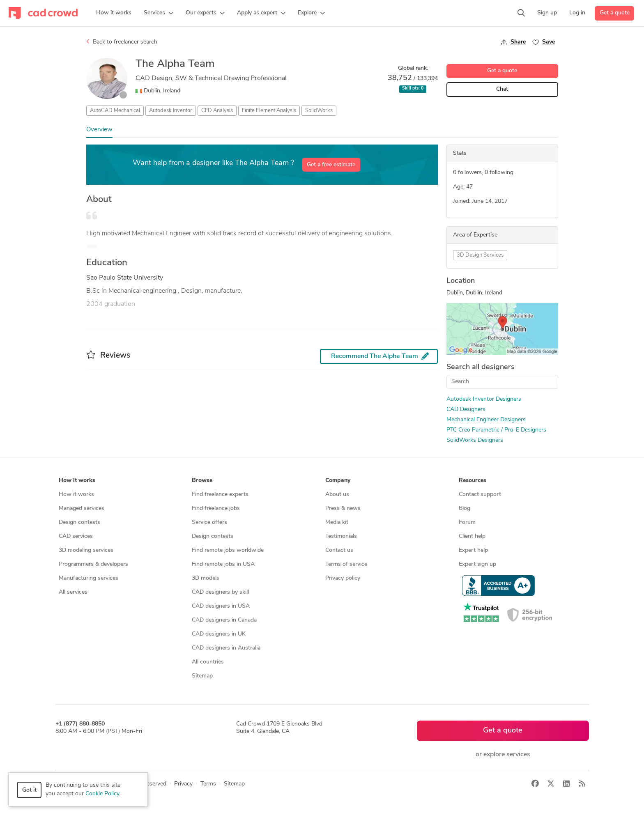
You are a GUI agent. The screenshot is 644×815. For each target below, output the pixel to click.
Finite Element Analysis (269, 111)
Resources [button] (473, 481)
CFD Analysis (217, 111)
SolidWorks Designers (475, 440)
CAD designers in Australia (226, 648)
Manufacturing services (89, 578)
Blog (465, 509)
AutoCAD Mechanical (115, 111)
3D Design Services (480, 255)
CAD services (76, 536)
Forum (467, 522)
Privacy (183, 784)
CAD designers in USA (221, 606)
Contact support (480, 495)
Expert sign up (477, 564)
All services (73, 592)
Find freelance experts (220, 495)
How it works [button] (77, 481)
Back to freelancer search (122, 42)
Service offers (209, 522)
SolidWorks (319, 111)
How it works (76, 495)
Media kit (337, 522)
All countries (208, 662)
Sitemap (202, 676)
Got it (29, 790)
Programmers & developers (93, 564)
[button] (159, 13)
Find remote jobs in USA (223, 564)
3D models (206, 578)
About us (337, 495)
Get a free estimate (331, 165)
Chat (502, 89)
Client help (472, 536)
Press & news (343, 509)
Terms (208, 784)
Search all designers (481, 367)
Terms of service (346, 564)
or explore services (503, 755)
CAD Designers (466, 410)
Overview (99, 130)
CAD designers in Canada (224, 620)
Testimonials (341, 536)
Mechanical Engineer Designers (486, 420)
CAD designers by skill (220, 592)
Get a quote (615, 13)
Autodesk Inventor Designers (484, 399)
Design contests (79, 522)
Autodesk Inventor (171, 111)
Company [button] (338, 481)
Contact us (339, 550)
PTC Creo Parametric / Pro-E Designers (496, 430)
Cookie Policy (102, 794)
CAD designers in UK (219, 634)
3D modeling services (86, 550)
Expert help (473, 550)
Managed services (82, 509)
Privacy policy (343, 578)
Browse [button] (202, 481)
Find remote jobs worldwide (228, 550)
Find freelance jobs (216, 509)
